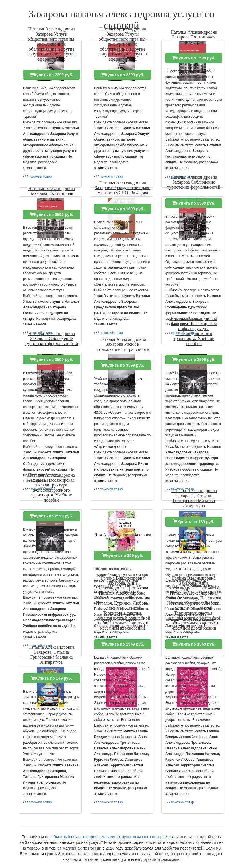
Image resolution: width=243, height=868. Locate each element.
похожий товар (40, 176)
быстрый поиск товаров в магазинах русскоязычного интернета (112, 837)
